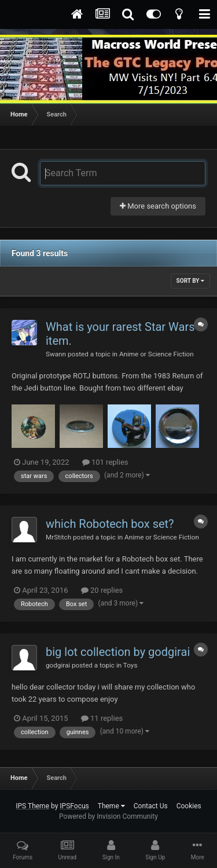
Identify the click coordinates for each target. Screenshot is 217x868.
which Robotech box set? (110, 524)
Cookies (189, 806)
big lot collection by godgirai (118, 652)
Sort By (190, 281)
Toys (130, 665)
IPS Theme (32, 806)
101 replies (105, 462)
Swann (56, 354)
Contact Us (151, 806)
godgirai (58, 665)
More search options (158, 206)
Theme (111, 806)
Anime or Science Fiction (157, 354)
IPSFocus (74, 806)
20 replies (102, 590)
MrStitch (58, 537)
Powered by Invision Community (108, 816)
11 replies (102, 718)
